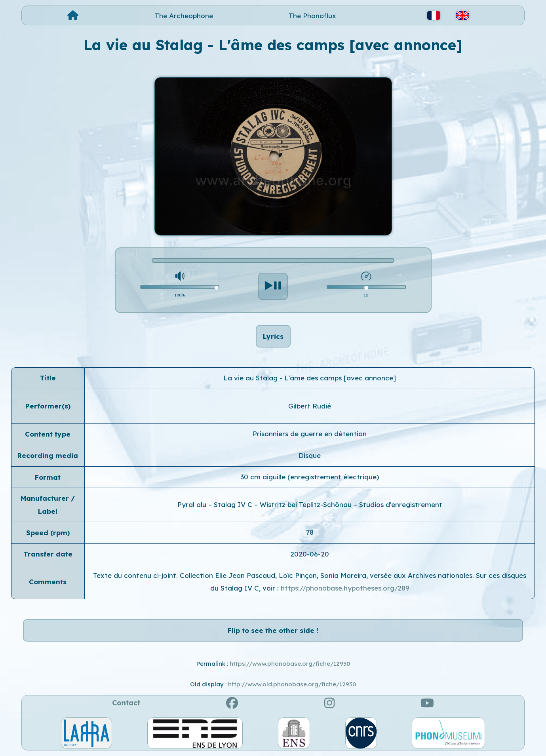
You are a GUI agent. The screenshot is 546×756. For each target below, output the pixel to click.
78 (310, 532)
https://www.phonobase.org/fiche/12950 (290, 664)
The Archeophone (184, 16)
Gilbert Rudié (310, 406)
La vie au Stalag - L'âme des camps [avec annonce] (310, 378)
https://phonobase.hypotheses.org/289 (345, 588)
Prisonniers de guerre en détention (310, 434)
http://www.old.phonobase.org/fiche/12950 (292, 684)
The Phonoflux (312, 16)
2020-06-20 (310, 554)
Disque (310, 455)
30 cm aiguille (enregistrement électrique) (310, 477)
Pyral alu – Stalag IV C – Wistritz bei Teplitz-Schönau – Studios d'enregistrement (310, 504)
